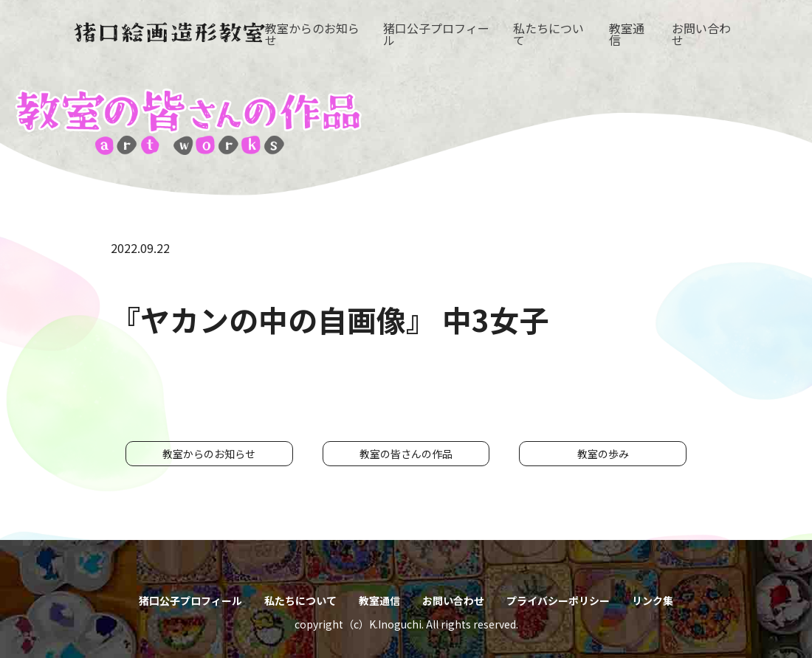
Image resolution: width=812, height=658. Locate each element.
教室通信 (627, 34)
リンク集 (653, 600)
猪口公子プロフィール (436, 34)
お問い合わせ (701, 34)
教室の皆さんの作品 (406, 454)
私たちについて (548, 34)
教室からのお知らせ (312, 34)
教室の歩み (603, 454)
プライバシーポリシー (558, 600)
